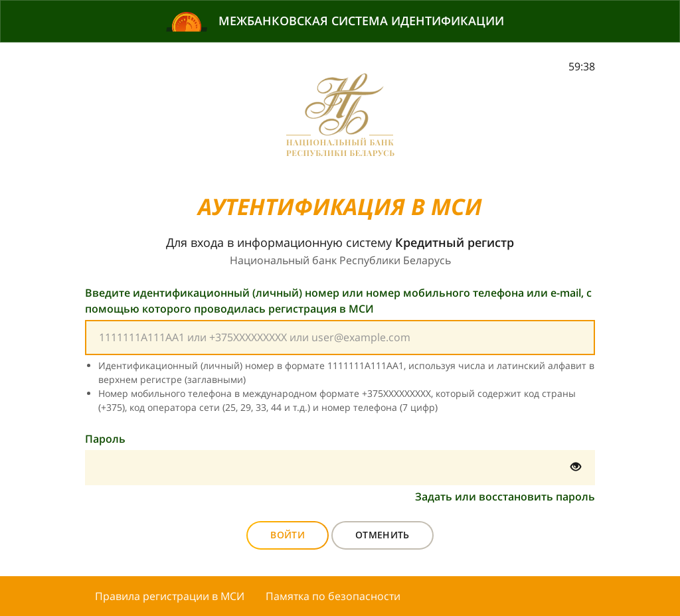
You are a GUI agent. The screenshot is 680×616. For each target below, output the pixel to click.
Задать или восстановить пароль (505, 497)
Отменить (382, 535)
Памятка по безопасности (333, 596)
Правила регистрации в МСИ (170, 596)
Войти (288, 535)
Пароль (105, 439)
